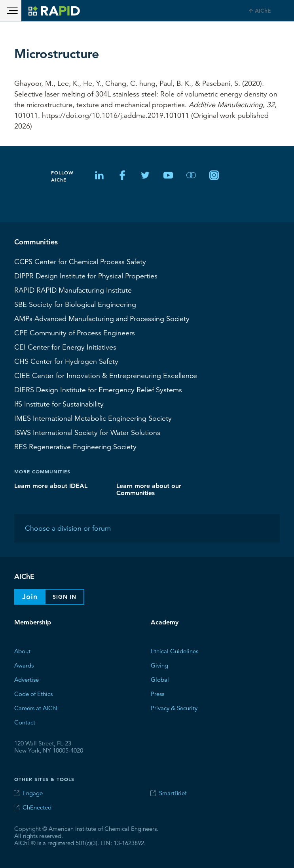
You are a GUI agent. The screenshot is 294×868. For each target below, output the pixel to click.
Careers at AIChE (37, 708)
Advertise (27, 679)
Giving (159, 665)
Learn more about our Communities (149, 489)
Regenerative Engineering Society (75, 446)
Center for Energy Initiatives (65, 347)
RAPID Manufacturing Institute (73, 290)
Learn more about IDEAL (51, 485)
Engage (33, 793)
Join (30, 597)
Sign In (64, 597)
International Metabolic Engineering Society (93, 418)
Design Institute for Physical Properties (86, 276)
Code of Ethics (33, 693)
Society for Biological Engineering (75, 304)
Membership (33, 622)
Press (157, 693)
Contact (25, 722)
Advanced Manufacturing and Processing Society (102, 318)
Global (160, 679)
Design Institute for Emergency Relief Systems (98, 390)
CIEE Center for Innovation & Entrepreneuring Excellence (106, 375)
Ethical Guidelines (175, 651)
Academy (165, 622)
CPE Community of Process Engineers (75, 333)
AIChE (263, 11)
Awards (24, 665)
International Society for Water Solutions (87, 432)
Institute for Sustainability (59, 404)
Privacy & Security (174, 708)
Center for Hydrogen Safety (66, 361)
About (22, 651)
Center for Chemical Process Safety (80, 261)
